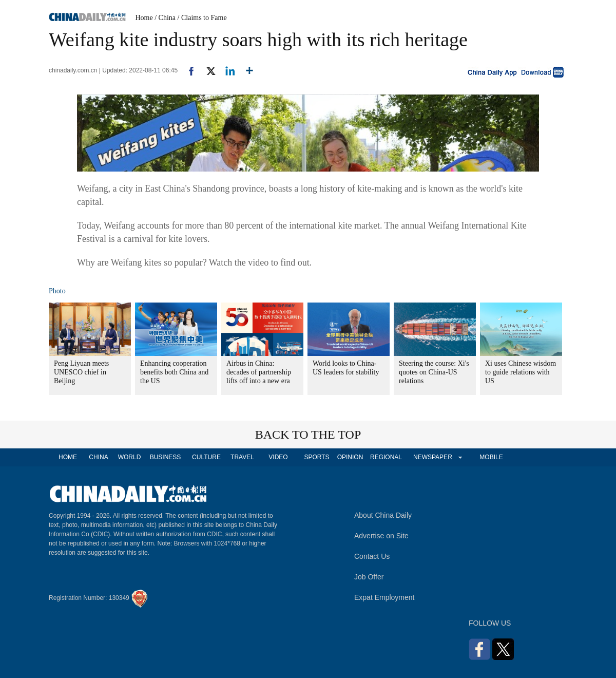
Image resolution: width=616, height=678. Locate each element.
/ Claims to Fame (202, 18)
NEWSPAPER (432, 457)
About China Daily (383, 515)
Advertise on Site (381, 536)
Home (144, 18)
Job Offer (369, 577)
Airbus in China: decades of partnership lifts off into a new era (259, 372)
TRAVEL (242, 457)
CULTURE (206, 457)
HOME (68, 457)
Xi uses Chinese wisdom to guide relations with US (521, 372)
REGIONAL (386, 457)
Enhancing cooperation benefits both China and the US (174, 372)
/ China (165, 18)
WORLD (130, 457)
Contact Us (372, 556)
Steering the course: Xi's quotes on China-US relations (434, 372)
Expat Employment (384, 597)
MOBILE (491, 457)
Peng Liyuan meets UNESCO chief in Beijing (81, 372)
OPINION (350, 457)
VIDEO (278, 457)
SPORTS (316, 457)
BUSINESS (166, 457)
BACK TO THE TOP (308, 435)
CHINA (98, 457)
